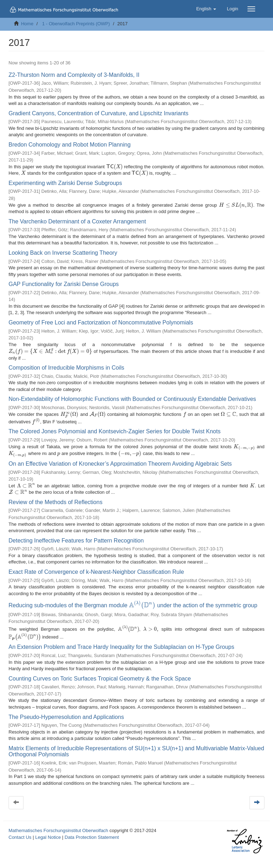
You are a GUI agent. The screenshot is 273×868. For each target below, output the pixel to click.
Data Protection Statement (92, 832)
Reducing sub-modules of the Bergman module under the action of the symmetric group (131, 602)
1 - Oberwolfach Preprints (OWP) (76, 24)
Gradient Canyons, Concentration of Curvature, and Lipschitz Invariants (98, 113)
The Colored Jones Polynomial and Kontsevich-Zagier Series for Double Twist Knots (114, 428)
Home (27, 24)
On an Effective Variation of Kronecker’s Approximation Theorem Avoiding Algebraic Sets (120, 461)
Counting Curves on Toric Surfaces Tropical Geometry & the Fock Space (100, 673)
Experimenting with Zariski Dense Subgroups (65, 183)
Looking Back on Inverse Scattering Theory (63, 253)
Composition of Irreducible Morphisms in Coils (66, 363)
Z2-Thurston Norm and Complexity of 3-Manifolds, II (74, 75)
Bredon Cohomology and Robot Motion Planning (69, 145)
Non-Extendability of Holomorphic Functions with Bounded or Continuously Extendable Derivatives (132, 394)
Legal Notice (48, 832)
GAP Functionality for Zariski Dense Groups (64, 284)
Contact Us (20, 832)
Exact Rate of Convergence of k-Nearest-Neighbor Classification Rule (96, 569)
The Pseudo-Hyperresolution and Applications (66, 712)
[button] (206, 9)
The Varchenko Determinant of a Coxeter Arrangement (77, 221)
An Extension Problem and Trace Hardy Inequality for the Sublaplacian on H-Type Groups (121, 642)
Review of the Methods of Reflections (55, 500)
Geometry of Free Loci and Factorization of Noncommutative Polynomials (101, 322)
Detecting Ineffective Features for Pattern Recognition (76, 538)
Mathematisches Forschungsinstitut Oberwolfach (58, 825)
